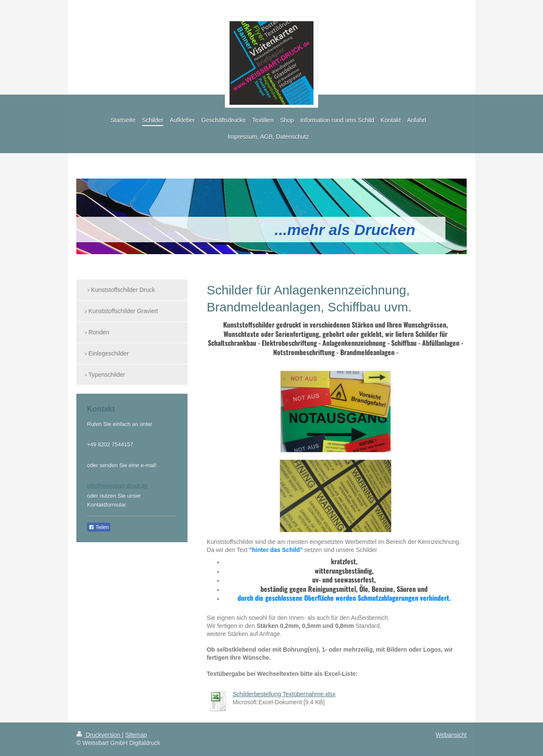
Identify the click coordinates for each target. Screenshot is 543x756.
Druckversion (99, 735)
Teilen (99, 527)
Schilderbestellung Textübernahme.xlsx (284, 694)
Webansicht (451, 735)
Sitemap (136, 735)
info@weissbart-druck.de (117, 486)
